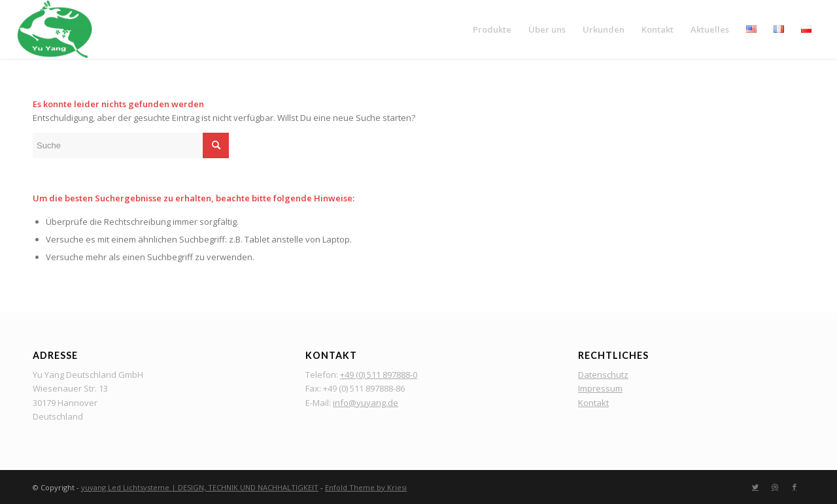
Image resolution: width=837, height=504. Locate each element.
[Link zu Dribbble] (775, 487)
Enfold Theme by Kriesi (366, 487)
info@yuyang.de (366, 403)
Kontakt (593, 403)
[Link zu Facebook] (794, 487)
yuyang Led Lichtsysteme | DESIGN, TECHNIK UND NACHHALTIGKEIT (200, 487)
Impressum (600, 388)
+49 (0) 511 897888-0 (379, 375)
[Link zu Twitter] (755, 487)
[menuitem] (492, 29)
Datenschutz (603, 375)
